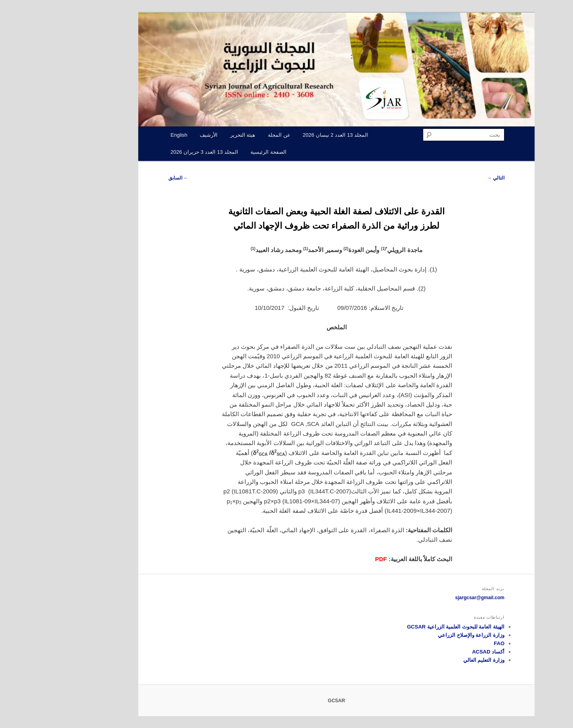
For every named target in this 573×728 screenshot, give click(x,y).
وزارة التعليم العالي (434, 660)
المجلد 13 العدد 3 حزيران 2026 (154, 152)
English (129, 135)
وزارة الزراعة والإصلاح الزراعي (421, 635)
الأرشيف (159, 135)
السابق (128, 178)
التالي (446, 178)
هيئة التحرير (193, 135)
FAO (449, 643)
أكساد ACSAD (438, 652)
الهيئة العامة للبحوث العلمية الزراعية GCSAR (406, 627)
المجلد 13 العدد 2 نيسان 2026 (286, 135)
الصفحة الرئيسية (219, 152)
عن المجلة (229, 135)
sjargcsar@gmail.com (430, 598)
